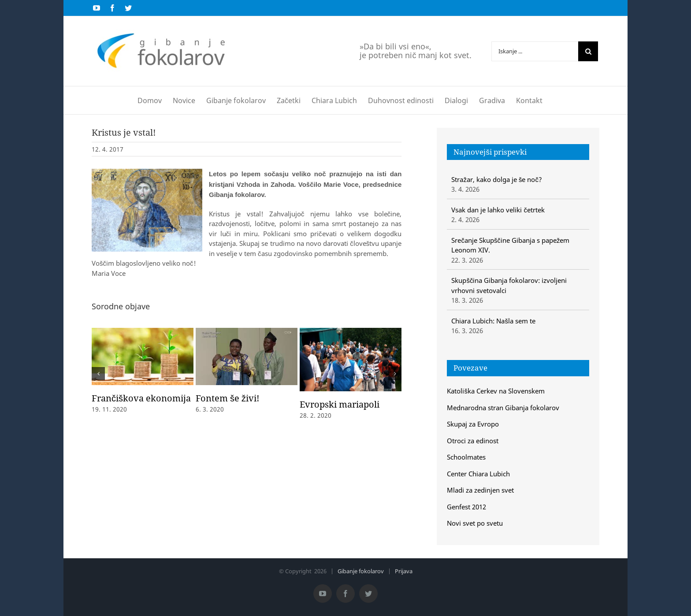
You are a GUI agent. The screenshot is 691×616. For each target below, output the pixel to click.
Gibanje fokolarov (361, 571)
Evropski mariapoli (340, 404)
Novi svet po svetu (475, 523)
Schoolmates (466, 457)
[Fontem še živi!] (247, 356)
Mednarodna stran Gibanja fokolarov (503, 408)
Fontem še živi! (228, 398)
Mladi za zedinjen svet (480, 490)
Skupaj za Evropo (473, 424)
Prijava (404, 571)
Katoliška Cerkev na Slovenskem (496, 391)
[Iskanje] (588, 51)
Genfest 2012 (466, 507)
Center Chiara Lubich (478, 474)
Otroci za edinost (473, 441)
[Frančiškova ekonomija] (143, 356)
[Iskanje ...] (535, 51)
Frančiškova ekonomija (141, 398)
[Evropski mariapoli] (351, 359)
